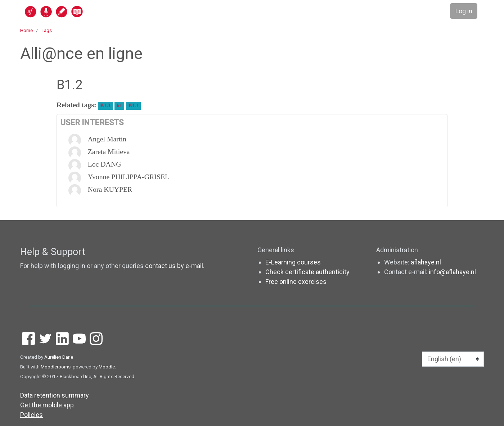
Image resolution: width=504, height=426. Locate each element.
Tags (47, 30)
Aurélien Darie (59, 357)
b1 (120, 105)
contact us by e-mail (174, 266)
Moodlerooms (56, 367)
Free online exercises (296, 282)
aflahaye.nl (426, 262)
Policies (31, 415)
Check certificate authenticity (307, 272)
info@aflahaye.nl (452, 272)
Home (26, 30)
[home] (82, 11)
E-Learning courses (293, 262)
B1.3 (105, 105)
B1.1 (133, 105)
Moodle (107, 367)
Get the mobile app (47, 405)
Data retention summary (55, 395)
